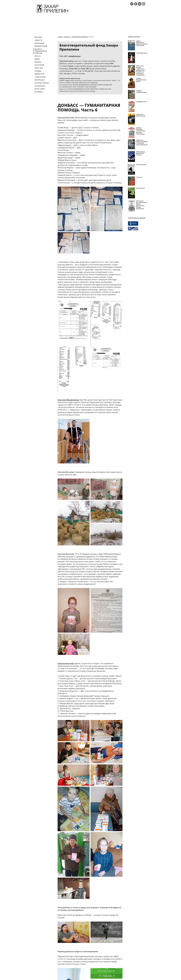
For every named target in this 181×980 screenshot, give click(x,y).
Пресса (38, 56)
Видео (37, 59)
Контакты (39, 92)
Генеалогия (40, 86)
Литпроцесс (40, 80)
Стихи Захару (40, 77)
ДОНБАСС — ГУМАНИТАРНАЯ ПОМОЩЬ (41, 51)
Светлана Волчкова (66, 663)
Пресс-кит (39, 68)
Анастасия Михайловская (68, 400)
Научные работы (42, 83)
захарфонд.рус (75, 56)
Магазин (38, 37)
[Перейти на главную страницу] (52, 13)
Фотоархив (39, 65)
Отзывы (38, 71)
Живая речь (39, 74)
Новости (38, 40)
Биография (39, 43)
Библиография (41, 46)
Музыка (38, 62)
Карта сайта (40, 89)
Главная (60, 37)
